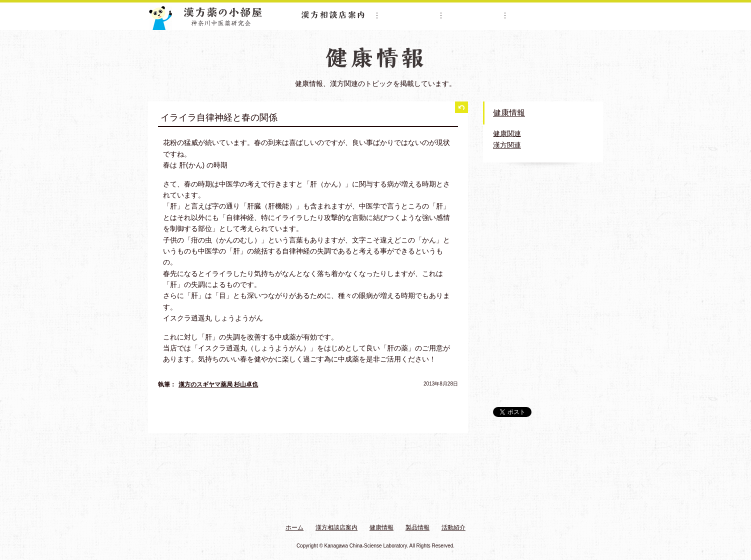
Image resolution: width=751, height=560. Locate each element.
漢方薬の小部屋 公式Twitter (543, 353)
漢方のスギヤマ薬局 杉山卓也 (218, 384)
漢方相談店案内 (333, 15)
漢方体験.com (543, 383)
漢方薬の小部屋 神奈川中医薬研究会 (206, 16)
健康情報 (409, 15)
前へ (165, 411)
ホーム (294, 527)
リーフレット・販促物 (543, 325)
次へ (451, 411)
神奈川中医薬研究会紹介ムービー (543, 209)
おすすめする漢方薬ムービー (543, 277)
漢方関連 (507, 145)
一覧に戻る (461, 108)
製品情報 (473, 15)
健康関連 (507, 133)
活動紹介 (537, 15)
